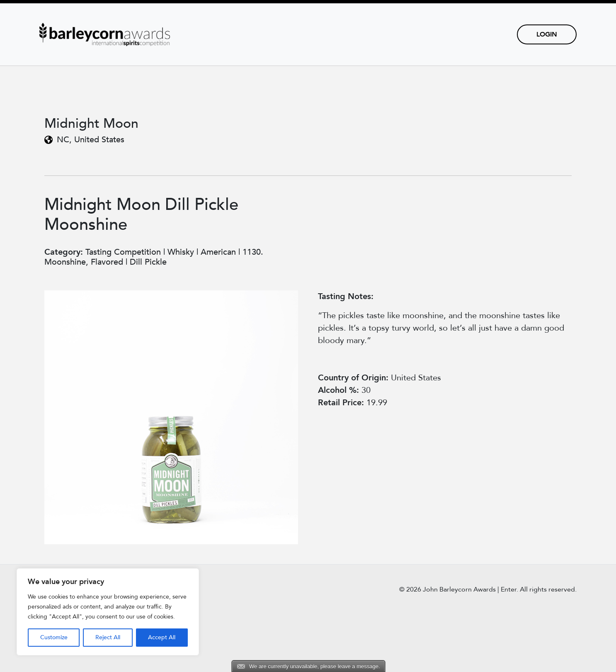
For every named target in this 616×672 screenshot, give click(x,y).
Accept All (162, 637)
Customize (54, 637)
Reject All (108, 637)
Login (547, 34)
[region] (108, 612)
